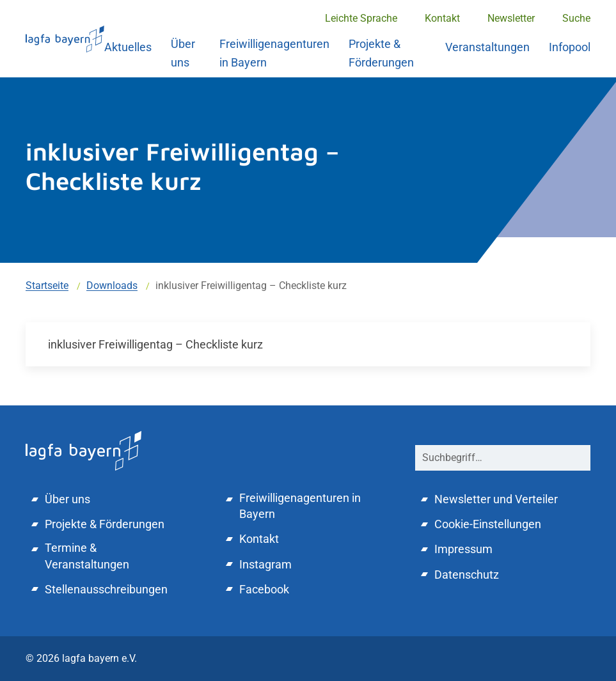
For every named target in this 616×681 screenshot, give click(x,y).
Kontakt (442, 18)
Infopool (570, 47)
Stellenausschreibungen (106, 589)
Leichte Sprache (361, 18)
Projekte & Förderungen (381, 53)
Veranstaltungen (487, 47)
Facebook (264, 589)
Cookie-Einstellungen (488, 524)
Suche (576, 18)
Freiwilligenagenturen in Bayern (274, 53)
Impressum (463, 549)
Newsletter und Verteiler (496, 499)
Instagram (265, 564)
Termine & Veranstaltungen (87, 556)
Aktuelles (128, 47)
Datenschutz (467, 575)
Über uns (183, 53)
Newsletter (511, 18)
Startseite (47, 286)
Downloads (112, 286)
